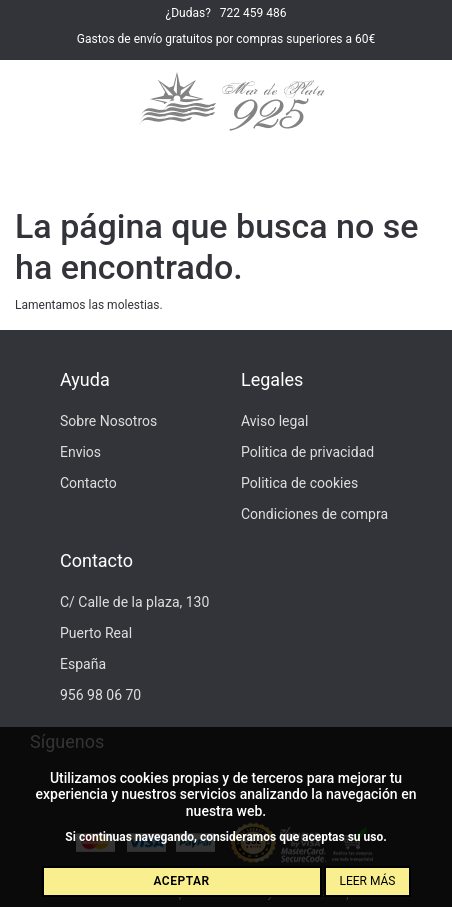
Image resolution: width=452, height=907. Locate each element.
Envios (80, 452)
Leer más (367, 881)
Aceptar (181, 881)
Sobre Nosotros (108, 421)
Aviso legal (274, 421)
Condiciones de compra (314, 514)
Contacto (88, 483)
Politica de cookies (299, 483)
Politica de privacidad (307, 452)
